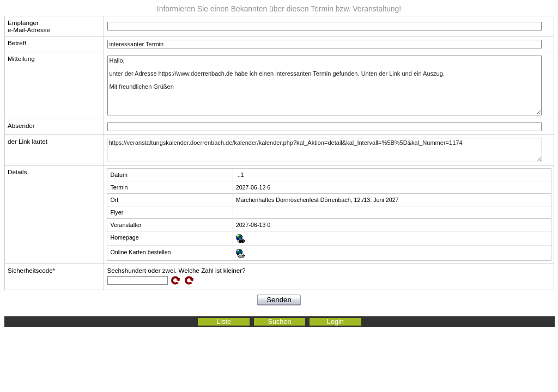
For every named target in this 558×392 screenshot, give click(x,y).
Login (335, 322)
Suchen (280, 322)
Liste (224, 322)
